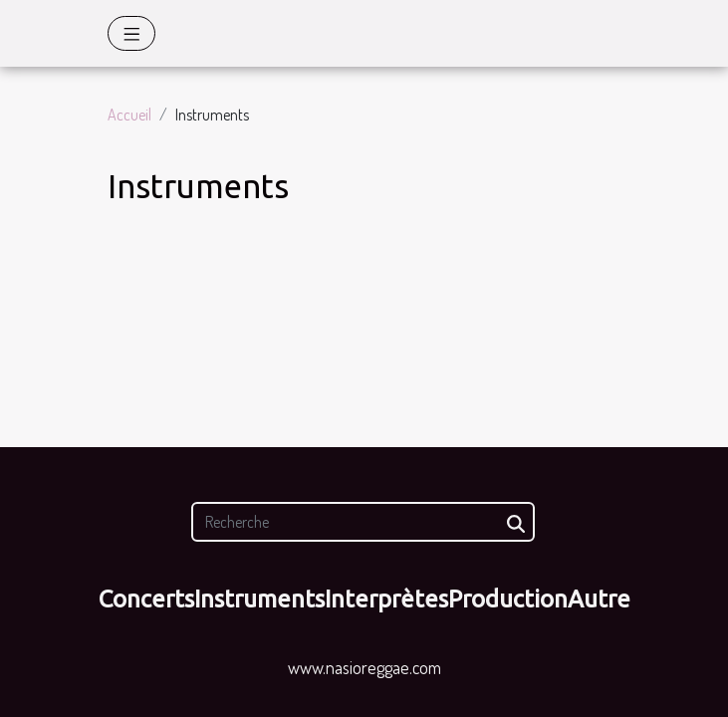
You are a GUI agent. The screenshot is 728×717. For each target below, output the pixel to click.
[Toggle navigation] (132, 33)
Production (508, 599)
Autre (599, 599)
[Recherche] (363, 522)
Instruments (259, 599)
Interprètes (386, 599)
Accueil (129, 115)
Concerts (146, 599)
